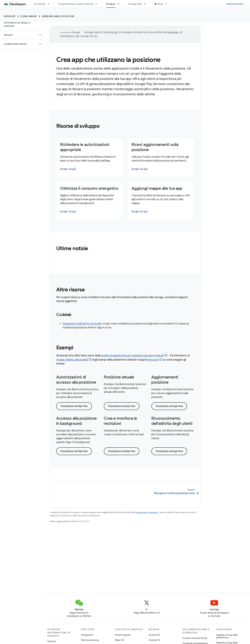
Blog (160, 4)
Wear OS (119, 640)
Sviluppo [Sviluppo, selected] (111, 4)
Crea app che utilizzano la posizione (108, 60)
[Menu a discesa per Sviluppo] (120, 4)
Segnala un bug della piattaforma (227, 636)
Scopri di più (68, 169)
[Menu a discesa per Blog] (167, 4)
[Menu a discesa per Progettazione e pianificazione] (98, 4)
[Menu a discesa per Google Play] (146, 4)
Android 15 (154, 635)
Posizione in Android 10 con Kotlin (82, 324)
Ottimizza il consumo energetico (89, 188)
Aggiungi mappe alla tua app (157, 188)
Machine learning (90, 640)
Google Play (135, 4)
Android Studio (235, 4)
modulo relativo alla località (72, 360)
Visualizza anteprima (74, 406)
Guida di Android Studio (195, 638)
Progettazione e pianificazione (76, 4)
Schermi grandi (123, 635)
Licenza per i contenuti (147, 512)
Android (51, 641)
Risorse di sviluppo (78, 126)
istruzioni (153, 360)
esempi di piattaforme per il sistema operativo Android (132, 356)
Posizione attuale (119, 377)
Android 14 (154, 640)
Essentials (40, 4)
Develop (10, 16)
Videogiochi (87, 635)
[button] (19, 35)
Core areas (29, 16)
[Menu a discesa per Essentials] (50, 4)
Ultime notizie (72, 248)
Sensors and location (58, 16)
